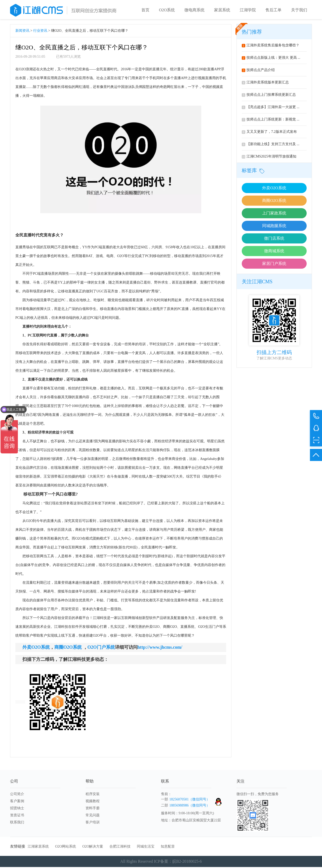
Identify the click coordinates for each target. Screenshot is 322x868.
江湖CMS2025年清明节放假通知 (269, 157)
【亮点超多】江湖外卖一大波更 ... (271, 108)
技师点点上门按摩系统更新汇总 (269, 96)
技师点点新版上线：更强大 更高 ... (271, 59)
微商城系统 (274, 252)
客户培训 (93, 823)
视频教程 (93, 802)
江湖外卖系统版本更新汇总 (265, 83)
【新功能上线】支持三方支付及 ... (271, 145)
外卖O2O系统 (274, 189)
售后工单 (273, 10)
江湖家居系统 (38, 847)
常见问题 (93, 816)
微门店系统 (274, 239)
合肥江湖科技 (120, 847)
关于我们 (299, 10)
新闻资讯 (22, 32)
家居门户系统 (274, 265)
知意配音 (168, 847)
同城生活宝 (146, 847)
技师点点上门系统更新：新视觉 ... (271, 120)
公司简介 (17, 795)
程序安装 (93, 795)
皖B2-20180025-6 (187, 862)
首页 (145, 10)
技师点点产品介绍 (258, 71)
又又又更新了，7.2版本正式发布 (269, 133)
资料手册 (93, 809)
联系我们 (17, 823)
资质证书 (17, 816)
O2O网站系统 (66, 847)
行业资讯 (40, 32)
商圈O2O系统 (274, 201)
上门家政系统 (274, 214)
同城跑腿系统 (274, 227)
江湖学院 (248, 10)
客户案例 (17, 802)
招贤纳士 (17, 809)
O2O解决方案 (93, 847)
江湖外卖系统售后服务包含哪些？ (271, 46)
